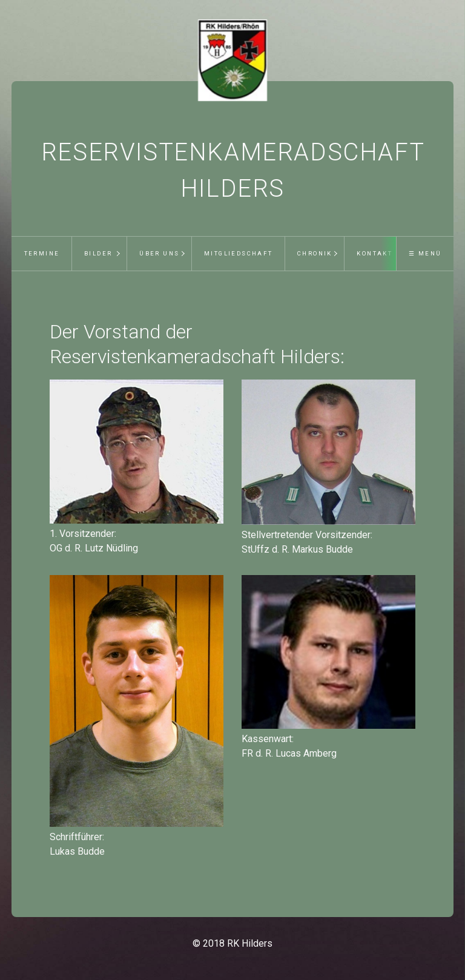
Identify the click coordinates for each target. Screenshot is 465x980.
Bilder (98, 253)
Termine (42, 253)
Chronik (315, 253)
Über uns (159, 253)
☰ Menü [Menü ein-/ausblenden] (425, 253)
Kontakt (374, 253)
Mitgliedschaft (239, 253)
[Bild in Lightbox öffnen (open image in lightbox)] (137, 452)
